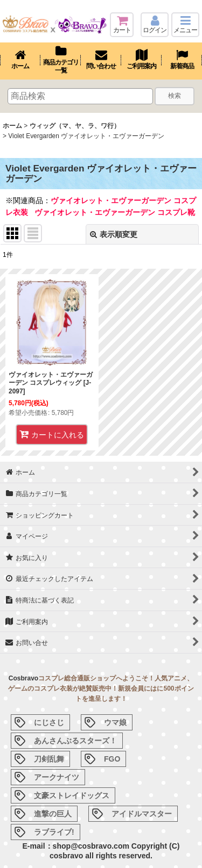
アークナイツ (57, 777)
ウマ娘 (115, 722)
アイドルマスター (142, 814)
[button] (185, 25)
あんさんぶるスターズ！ (75, 741)
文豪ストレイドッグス (72, 795)
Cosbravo (23, 678)
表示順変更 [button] (114, 234)
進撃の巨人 (53, 814)
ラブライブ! (54, 832)
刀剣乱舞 (49, 759)
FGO (112, 759)
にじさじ (49, 722)
